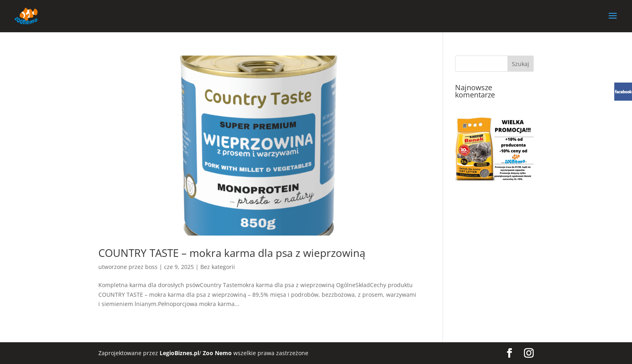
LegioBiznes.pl (179, 353)
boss (151, 267)
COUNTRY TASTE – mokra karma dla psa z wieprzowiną (232, 253)
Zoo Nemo (217, 353)
